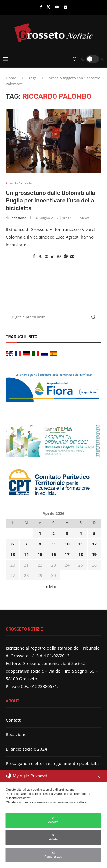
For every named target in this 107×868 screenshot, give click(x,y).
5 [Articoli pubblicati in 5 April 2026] (94, 533)
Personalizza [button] (53, 854)
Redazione (18, 218)
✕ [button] (99, 777)
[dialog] (53, 819)
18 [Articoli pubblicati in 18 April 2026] (81, 554)
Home (11, 78)
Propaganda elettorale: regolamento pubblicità (52, 763)
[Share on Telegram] (66, 256)
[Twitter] (48, 7)
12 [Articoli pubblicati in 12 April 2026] (94, 544)
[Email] (65, 7)
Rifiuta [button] (53, 837)
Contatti (14, 720)
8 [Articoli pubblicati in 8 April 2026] (40, 544)
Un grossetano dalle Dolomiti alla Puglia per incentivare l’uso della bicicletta (51, 201)
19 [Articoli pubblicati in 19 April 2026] (94, 554)
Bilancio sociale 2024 (26, 749)
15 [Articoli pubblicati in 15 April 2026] (40, 554)
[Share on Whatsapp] (59, 256)
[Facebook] (41, 7)
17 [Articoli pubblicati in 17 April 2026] (67, 554)
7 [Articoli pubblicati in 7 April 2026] (26, 544)
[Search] (75, 59)
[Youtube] (57, 7)
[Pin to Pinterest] (47, 256)
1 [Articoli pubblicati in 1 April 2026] (40, 533)
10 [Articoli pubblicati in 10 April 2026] (67, 544)
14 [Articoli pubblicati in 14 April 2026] (26, 554)
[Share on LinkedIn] (53, 256)
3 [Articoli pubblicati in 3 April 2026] (67, 533)
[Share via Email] (72, 256)
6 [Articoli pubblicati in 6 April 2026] (13, 544)
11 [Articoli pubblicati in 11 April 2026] (81, 544)
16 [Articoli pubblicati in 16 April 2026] (53, 554)
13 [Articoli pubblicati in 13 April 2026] (13, 554)
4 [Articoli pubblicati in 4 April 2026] (81, 533)
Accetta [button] (53, 820)
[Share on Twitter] (40, 256)
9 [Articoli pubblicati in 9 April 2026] (53, 544)
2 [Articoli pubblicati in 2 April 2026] (53, 533)
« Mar (51, 586)
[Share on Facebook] (34, 256)
